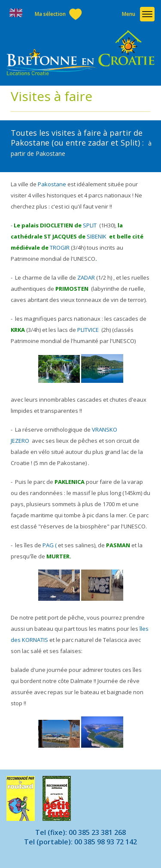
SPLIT (90, 225)
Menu (129, 14)
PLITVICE (88, 330)
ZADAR (85, 277)
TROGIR (60, 248)
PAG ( (50, 545)
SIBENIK (97, 236)
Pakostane (52, 184)
